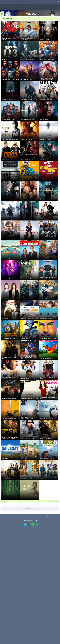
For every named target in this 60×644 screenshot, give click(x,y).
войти (25, 505)
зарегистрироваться (34, 505)
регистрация (11, 2)
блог (50, 517)
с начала (51, 501)
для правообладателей (37, 517)
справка (24, 517)
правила (19, 517)
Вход (2, 2)
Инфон (33, 521)
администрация (12, 517)
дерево (57, 501)
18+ (58, 2)
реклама (28, 517)
